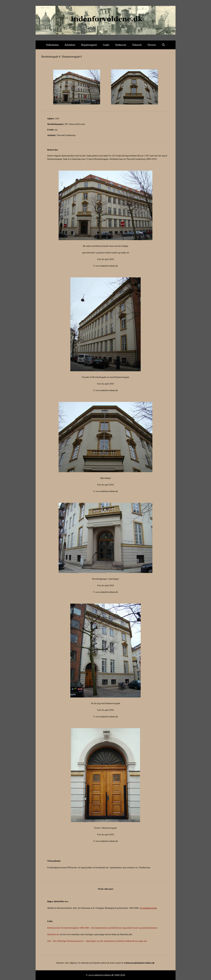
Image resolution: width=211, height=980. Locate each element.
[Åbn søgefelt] (163, 45)
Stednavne (121, 45)
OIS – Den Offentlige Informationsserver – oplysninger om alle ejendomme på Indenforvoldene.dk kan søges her (97, 941)
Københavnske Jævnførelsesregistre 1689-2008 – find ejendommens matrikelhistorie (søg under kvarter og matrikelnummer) (102, 928)
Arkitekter (70, 45)
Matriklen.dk (53, 934)
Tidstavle (137, 45)
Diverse (152, 45)
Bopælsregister (89, 45)
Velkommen (52, 45)
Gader (106, 45)
